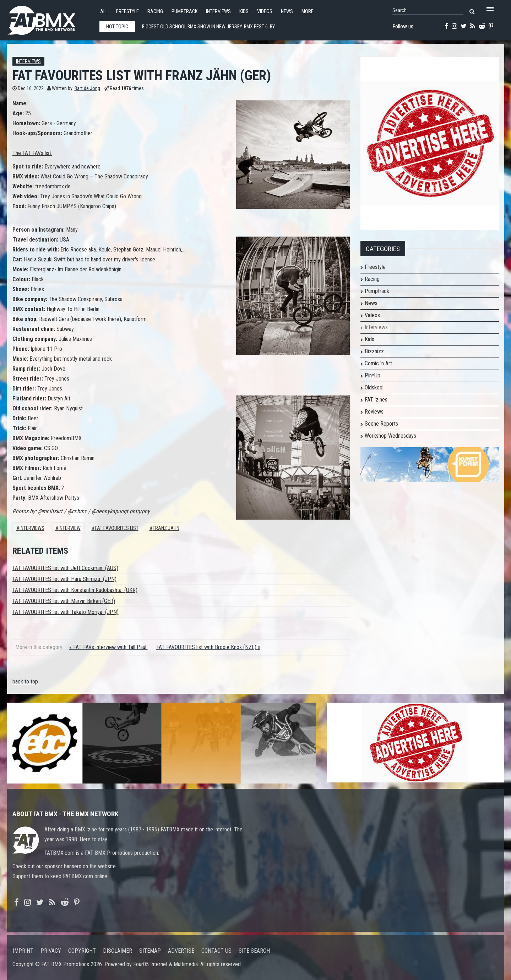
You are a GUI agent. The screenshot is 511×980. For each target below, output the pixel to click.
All (104, 12)
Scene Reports (381, 424)
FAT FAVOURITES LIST (117, 528)
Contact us (216, 951)
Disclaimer (118, 951)
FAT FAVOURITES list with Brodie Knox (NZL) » (208, 647)
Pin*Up (373, 375)
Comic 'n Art (378, 363)
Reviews (374, 412)
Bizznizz (374, 351)
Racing (155, 12)
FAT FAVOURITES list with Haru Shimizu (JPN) (64, 579)
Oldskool (374, 387)
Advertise (181, 951)
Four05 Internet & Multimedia (165, 964)
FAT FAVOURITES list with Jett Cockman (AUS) (65, 568)
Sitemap (150, 951)
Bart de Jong (87, 88)
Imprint (23, 951)
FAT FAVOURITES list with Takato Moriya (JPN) (66, 612)
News (287, 12)
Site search (254, 951)
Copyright (82, 951)
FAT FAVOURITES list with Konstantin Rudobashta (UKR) (75, 590)
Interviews (218, 12)
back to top (25, 682)
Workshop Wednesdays (390, 436)
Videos (265, 12)
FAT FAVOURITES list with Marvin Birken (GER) (64, 601)
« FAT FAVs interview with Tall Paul (108, 647)
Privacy (51, 951)
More (308, 12)
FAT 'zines (376, 400)
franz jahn (166, 528)
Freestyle (127, 12)
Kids (244, 12)
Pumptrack (184, 12)
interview (70, 528)
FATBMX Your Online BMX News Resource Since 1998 (50, 18)
